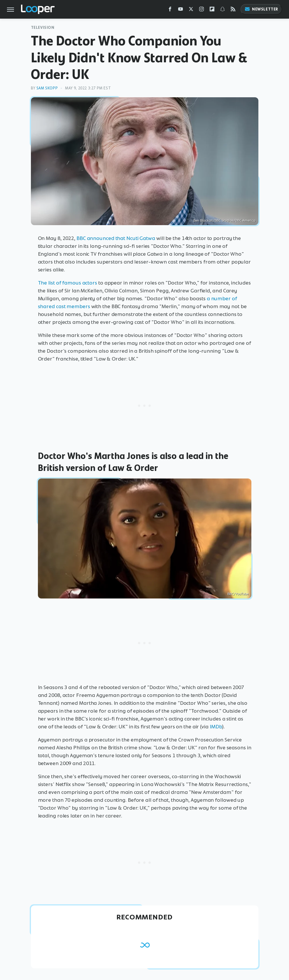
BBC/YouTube (238, 594)
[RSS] (233, 10)
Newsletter (261, 9)
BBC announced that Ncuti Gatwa (116, 238)
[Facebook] (170, 10)
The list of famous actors (68, 283)
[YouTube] (181, 10)
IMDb (216, 727)
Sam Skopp (47, 88)
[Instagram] (202, 10)
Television (43, 28)
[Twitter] (191, 10)
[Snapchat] (223, 10)
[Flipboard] (212, 10)
